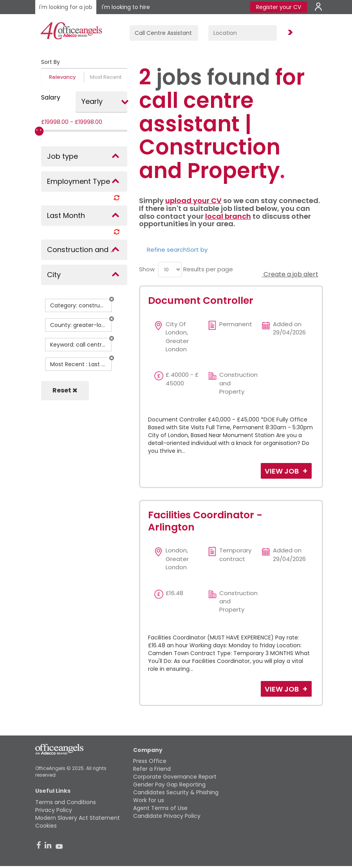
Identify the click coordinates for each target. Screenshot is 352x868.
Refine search (167, 250)
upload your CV (193, 201)
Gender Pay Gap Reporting (169, 784)
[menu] (170, 270)
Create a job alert (290, 274)
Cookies (46, 826)
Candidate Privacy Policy (167, 816)
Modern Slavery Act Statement (78, 818)
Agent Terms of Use (160, 808)
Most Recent (106, 77)
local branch (228, 216)
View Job (283, 471)
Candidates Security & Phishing (176, 792)
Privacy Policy (54, 810)
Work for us (149, 800)
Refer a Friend (152, 769)
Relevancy (62, 77)
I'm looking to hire (126, 7)
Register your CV (279, 7)
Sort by (197, 250)
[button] (112, 299)
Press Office (150, 761)
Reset (65, 390)
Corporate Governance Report (175, 777)
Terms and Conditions (66, 802)
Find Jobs (289, 33)
